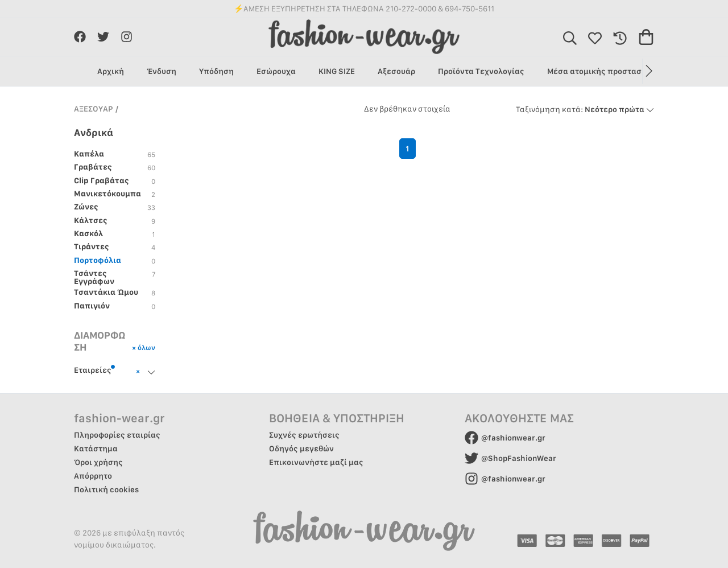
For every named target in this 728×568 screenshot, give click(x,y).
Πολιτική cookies (106, 489)
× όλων (144, 347)
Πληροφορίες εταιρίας (117, 435)
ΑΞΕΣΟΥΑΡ (93, 109)
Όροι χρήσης (98, 462)
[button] (648, 71)
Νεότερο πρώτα (585, 109)
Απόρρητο (93, 476)
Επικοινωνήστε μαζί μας (316, 462)
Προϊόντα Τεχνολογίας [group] (481, 71)
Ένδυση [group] (162, 71)
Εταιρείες (95, 369)
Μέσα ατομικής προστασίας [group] (601, 71)
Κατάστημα (96, 448)
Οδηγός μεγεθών (301, 448)
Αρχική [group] (111, 71)
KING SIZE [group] (337, 71)
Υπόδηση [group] (216, 71)
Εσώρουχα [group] (276, 71)
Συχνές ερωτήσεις (304, 435)
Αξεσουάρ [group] (396, 71)
